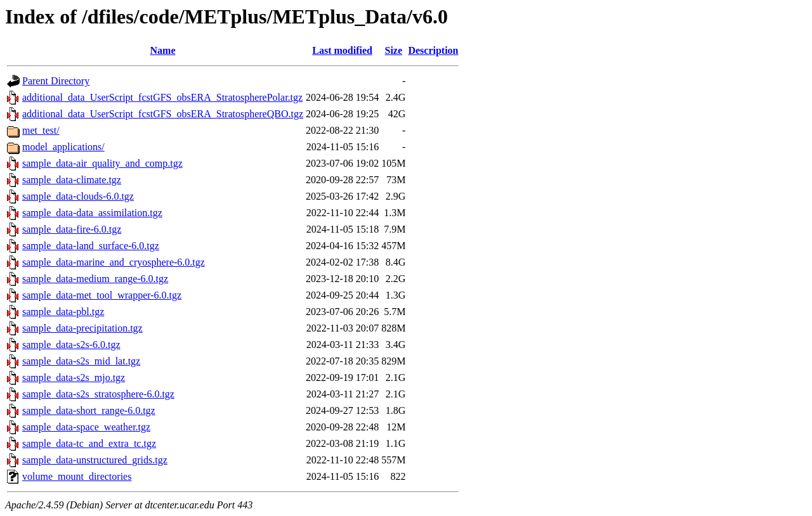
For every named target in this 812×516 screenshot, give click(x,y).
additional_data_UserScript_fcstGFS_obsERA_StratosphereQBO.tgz (163, 114)
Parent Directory (56, 81)
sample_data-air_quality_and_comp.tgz (102, 163)
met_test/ (41, 130)
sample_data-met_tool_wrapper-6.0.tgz (102, 295)
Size (394, 50)
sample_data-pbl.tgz (63, 312)
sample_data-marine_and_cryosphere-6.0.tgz (114, 262)
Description (433, 50)
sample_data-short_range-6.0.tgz (89, 410)
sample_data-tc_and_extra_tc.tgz (89, 443)
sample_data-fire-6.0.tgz (72, 229)
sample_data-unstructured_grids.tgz (95, 460)
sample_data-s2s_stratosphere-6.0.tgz (98, 394)
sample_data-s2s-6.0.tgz (71, 345)
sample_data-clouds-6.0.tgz (78, 196)
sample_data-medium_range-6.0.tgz (95, 279)
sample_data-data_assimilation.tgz (92, 213)
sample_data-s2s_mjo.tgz (74, 377)
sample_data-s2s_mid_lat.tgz (81, 361)
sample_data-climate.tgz (72, 180)
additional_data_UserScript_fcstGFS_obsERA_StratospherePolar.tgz (162, 97)
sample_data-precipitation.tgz (82, 328)
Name (163, 50)
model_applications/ (63, 147)
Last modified (342, 50)
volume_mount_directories (77, 476)
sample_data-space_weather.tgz (86, 427)
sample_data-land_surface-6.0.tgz (91, 246)
